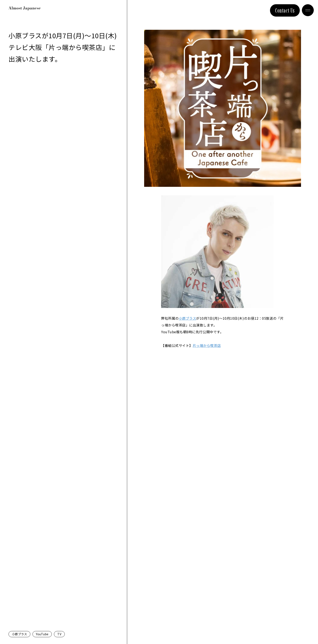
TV (59, 634)
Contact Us (285, 10)
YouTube (42, 634)
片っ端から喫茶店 (207, 345)
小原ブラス (19, 634)
